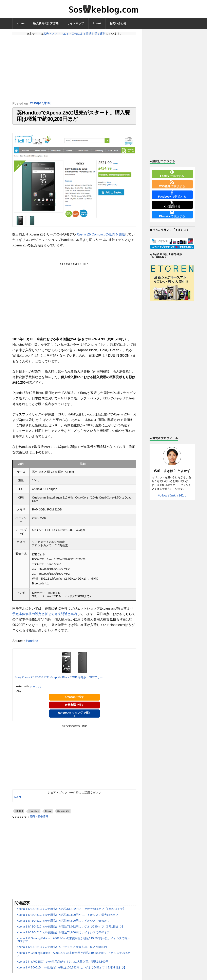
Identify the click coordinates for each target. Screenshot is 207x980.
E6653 (19, 815)
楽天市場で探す (74, 709)
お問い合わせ (118, 23)
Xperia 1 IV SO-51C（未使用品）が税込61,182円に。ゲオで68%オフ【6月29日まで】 (71, 913)
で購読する (172, 174)
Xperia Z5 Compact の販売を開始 (101, 238)
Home (21, 23)
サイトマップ (76, 23)
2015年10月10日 (42, 103)
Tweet (17, 801)
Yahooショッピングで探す (74, 718)
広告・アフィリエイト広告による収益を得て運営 (74, 34)
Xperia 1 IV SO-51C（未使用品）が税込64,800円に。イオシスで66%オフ (63, 924)
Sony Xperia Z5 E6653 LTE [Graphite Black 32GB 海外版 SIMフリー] (59, 681)
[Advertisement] (74, 68)
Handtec (32, 645)
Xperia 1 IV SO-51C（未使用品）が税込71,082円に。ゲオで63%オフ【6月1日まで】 (70, 930)
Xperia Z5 (63, 815)
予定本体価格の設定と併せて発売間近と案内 (45, 618)
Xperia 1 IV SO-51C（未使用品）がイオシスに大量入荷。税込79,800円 (62, 951)
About (97, 23)
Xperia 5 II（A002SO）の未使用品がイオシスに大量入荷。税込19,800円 (62, 965)
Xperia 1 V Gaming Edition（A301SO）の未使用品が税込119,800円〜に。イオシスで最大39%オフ (73, 944)
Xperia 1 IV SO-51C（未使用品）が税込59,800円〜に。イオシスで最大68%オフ (67, 919)
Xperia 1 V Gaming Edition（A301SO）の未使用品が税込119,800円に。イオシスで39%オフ (73, 958)
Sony (48, 815)
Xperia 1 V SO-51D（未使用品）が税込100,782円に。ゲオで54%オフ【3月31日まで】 (72, 971)
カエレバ (35, 691)
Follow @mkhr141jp (172, 495)
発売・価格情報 (40, 821)
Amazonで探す (74, 701)
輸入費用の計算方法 (46, 23)
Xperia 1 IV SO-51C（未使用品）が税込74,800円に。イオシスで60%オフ (63, 936)
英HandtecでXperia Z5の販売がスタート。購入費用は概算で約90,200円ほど (73, 118)
